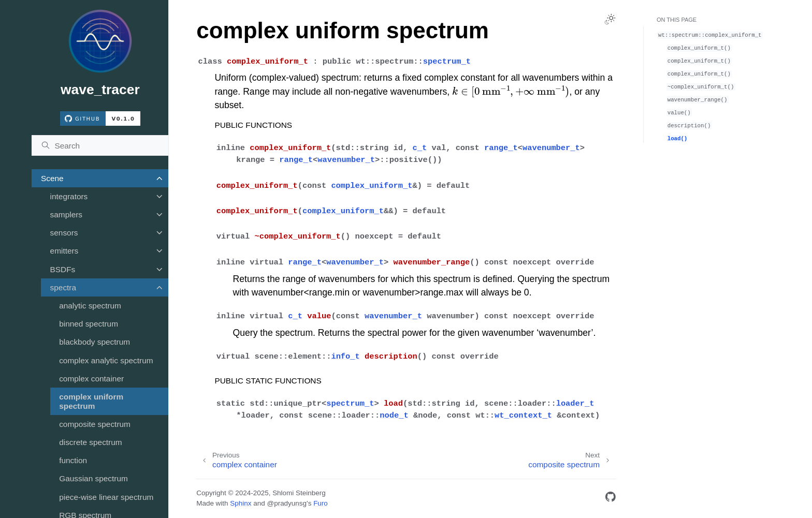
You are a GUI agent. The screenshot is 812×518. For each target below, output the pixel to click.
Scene (52, 178)
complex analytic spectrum (106, 360)
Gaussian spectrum (93, 478)
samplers (66, 214)
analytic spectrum (90, 306)
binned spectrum (89, 324)
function (73, 460)
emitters (64, 251)
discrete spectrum (90, 442)
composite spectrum (95, 424)
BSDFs (63, 269)
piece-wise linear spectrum (106, 497)
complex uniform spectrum (91, 401)
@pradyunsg (287, 503)
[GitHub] (611, 499)
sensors (64, 233)
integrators (69, 196)
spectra (63, 287)
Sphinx (241, 503)
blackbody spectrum (95, 342)
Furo (321, 503)
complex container (91, 379)
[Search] (100, 145)
